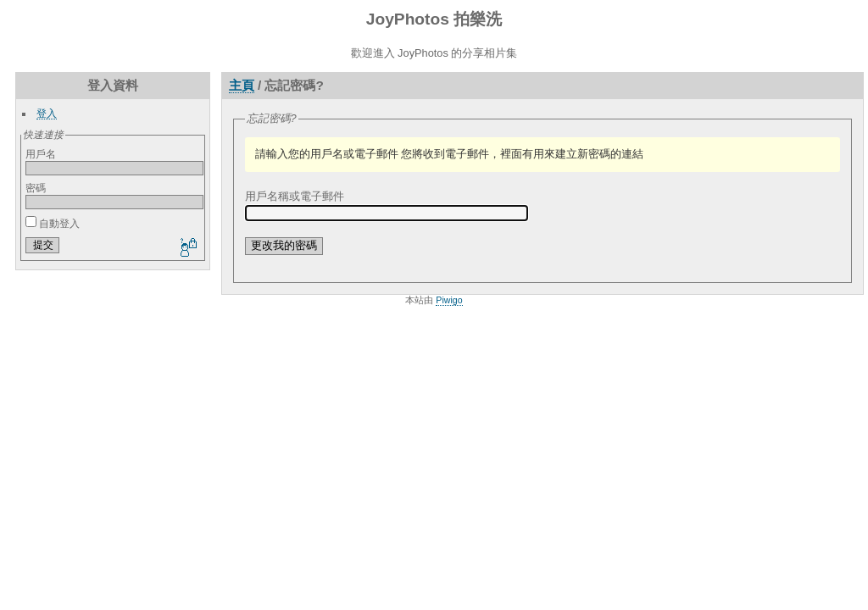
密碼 (36, 188)
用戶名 (41, 154)
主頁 (242, 85)
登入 (47, 113)
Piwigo (449, 300)
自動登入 (53, 223)
